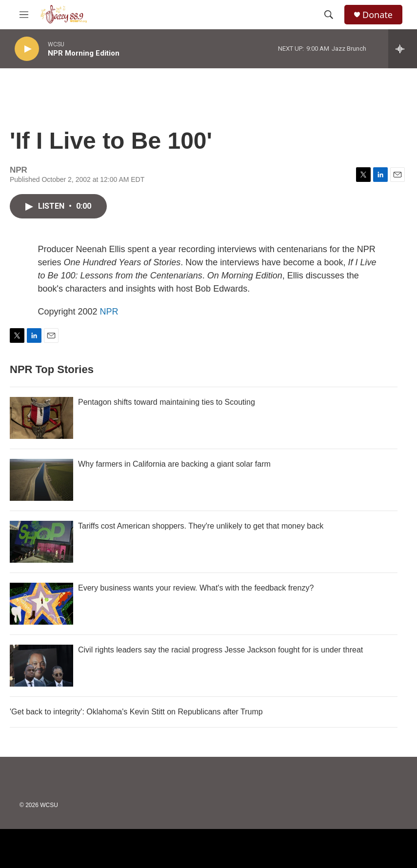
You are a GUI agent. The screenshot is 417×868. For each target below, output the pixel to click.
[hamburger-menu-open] (24, 15)
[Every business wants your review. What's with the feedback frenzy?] (41, 604)
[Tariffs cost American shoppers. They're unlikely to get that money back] (41, 542)
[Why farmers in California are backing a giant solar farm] (41, 480)
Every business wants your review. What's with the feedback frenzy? (196, 588)
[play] (27, 49)
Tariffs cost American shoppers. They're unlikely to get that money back (201, 526)
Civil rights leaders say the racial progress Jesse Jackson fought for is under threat (220, 650)
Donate (377, 15)
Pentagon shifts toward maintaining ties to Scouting (167, 402)
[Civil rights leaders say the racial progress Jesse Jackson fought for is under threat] (41, 666)
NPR (109, 312)
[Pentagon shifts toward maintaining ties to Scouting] (41, 418)
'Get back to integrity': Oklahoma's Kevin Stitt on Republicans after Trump (136, 712)
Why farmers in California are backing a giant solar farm (174, 464)
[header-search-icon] (329, 15)
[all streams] (403, 49)
